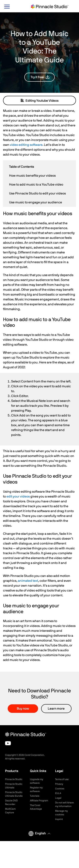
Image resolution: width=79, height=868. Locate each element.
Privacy (59, 784)
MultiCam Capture (10, 811)
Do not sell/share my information (64, 804)
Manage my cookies (61, 813)
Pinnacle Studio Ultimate (14, 786)
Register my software (36, 789)
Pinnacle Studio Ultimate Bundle (14, 794)
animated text (28, 581)
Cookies (60, 789)
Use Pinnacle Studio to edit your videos (37, 193)
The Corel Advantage (36, 807)
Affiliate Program (39, 801)
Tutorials (35, 796)
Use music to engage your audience (36, 202)
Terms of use (62, 779)
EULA (58, 793)
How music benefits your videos (32, 176)
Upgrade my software (37, 781)
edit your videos (18, 496)
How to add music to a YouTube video (36, 185)
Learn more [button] (56, 709)
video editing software (26, 145)
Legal (58, 798)
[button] (39, 77)
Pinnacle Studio (14, 779)
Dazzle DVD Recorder (11, 802)
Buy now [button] (23, 709)
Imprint (59, 819)
